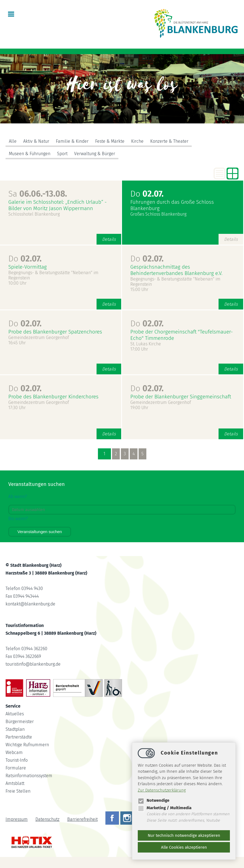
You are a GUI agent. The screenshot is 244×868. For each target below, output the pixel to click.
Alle (13, 141)
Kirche (137, 141)
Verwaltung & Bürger (95, 154)
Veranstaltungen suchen (40, 532)
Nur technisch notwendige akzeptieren (184, 835)
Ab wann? (18, 497)
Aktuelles (15, 714)
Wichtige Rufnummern (27, 745)
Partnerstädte (19, 737)
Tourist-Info (17, 760)
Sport (62, 154)
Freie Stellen (18, 791)
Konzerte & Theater (169, 141)
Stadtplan (15, 729)
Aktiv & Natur (36, 141)
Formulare (16, 768)
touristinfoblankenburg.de (33, 664)
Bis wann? (18, 519)
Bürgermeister (20, 722)
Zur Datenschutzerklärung (162, 790)
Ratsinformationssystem (29, 776)
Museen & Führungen (30, 154)
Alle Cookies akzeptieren (184, 847)
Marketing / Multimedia (165, 808)
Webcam (14, 752)
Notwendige (154, 800)
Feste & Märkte (110, 141)
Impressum (17, 819)
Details (109, 239)
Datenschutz (47, 819)
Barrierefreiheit (82, 819)
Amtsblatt (15, 783)
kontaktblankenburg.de (30, 604)
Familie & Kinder (72, 141)
